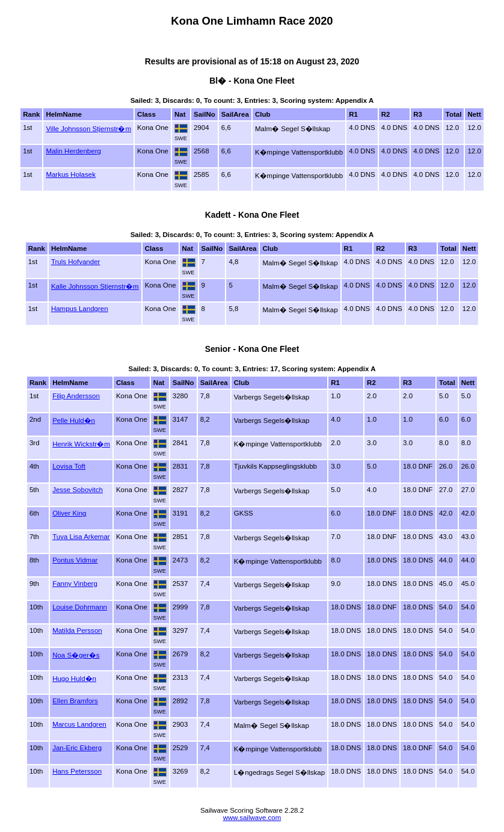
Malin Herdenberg (73, 151)
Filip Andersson (76, 396)
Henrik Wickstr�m (81, 444)
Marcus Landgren (79, 724)
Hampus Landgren (80, 309)
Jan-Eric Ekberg (77, 748)
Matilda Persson (77, 630)
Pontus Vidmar (75, 560)
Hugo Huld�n (74, 679)
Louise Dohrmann (80, 607)
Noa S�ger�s (76, 655)
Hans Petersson (77, 771)
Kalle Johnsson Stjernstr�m (95, 286)
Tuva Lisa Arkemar (81, 537)
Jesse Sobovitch (78, 490)
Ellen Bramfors (75, 701)
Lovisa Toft (69, 466)
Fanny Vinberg (75, 584)
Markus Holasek (71, 174)
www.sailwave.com (252, 818)
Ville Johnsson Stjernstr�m (88, 129)
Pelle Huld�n (74, 421)
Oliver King (69, 513)
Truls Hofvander (76, 262)
